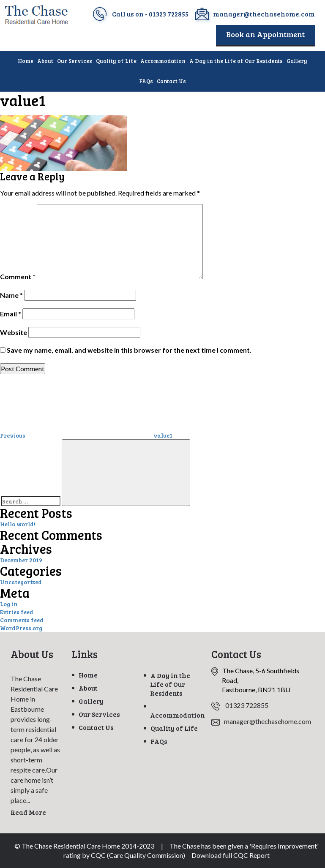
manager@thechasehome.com (264, 14)
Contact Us (171, 81)
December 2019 (21, 560)
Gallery (297, 61)
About (45, 61)
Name (11, 295)
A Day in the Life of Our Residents (236, 61)
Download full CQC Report (231, 855)
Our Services (75, 61)
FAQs (146, 81)
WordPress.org (21, 628)
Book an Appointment (265, 34)
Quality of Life (116, 61)
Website (14, 332)
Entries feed (17, 612)
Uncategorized (21, 582)
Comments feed (22, 620)
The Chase (185, 846)
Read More (28, 812)
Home (26, 61)
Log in (9, 604)
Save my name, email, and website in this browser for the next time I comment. (129, 350)
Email (11, 314)
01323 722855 (169, 14)
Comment (18, 276)
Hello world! (18, 524)
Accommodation (163, 61)
